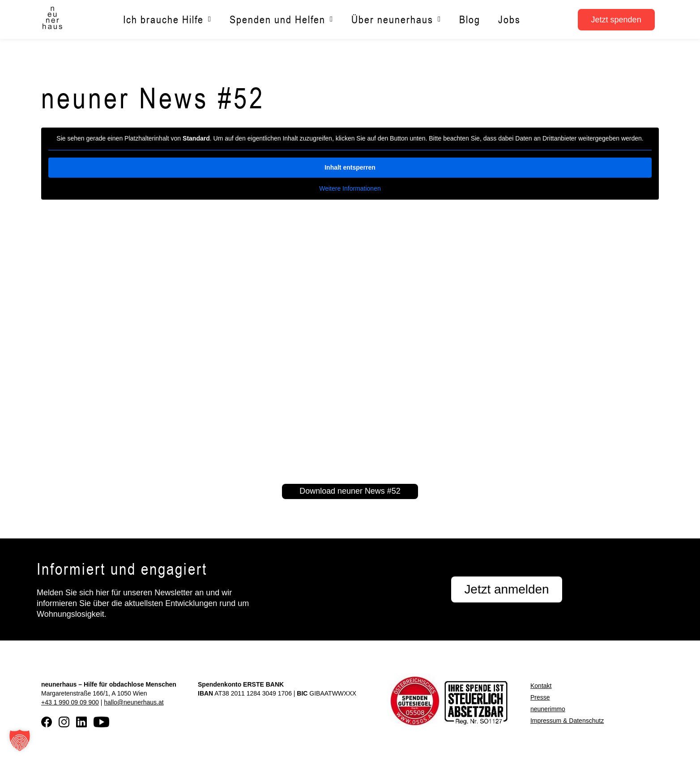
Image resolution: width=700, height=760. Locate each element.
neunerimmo (548, 709)
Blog (470, 19)
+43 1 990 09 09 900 (70, 702)
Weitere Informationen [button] (350, 188)
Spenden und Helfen (282, 19)
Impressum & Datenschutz (567, 721)
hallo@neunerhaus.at (134, 702)
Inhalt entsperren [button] (350, 167)
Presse (540, 697)
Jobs (509, 19)
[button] (20, 740)
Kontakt (541, 686)
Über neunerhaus (396, 19)
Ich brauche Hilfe (167, 19)
